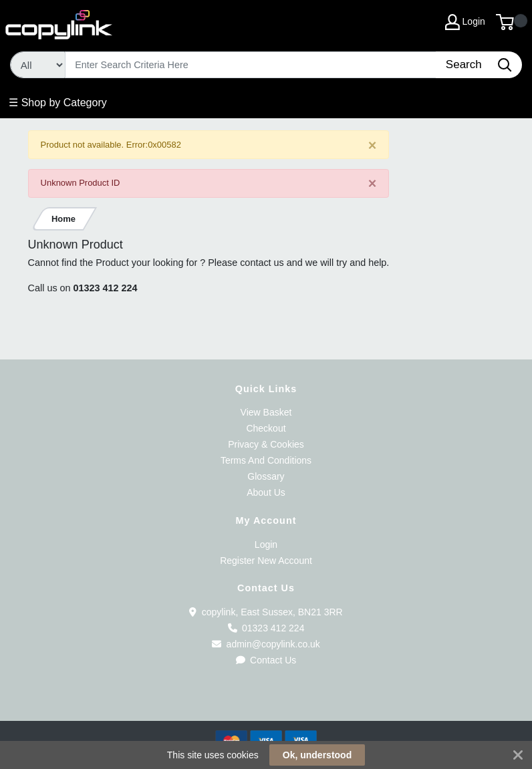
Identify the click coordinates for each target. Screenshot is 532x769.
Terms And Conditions (266, 460)
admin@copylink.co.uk (266, 644)
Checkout (266, 428)
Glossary (266, 476)
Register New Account (266, 561)
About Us (266, 492)
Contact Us (266, 660)
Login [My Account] (465, 22)
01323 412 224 (106, 288)
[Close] (373, 145)
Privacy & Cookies (266, 444)
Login (266, 545)
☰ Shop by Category (58, 103)
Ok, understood (317, 755)
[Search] (251, 65)
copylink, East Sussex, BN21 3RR (266, 612)
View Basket (266, 412)
